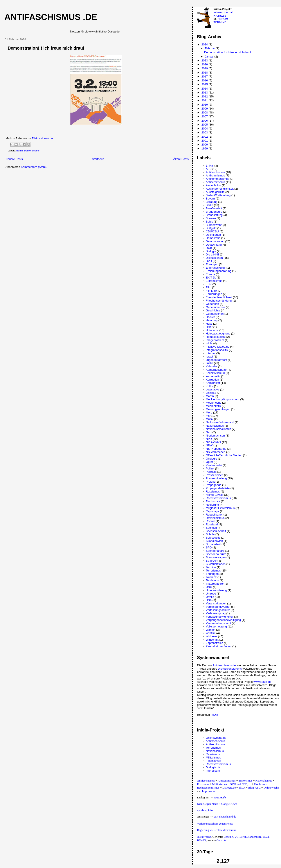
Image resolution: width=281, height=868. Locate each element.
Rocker (210, 521)
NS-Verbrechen (216, 452)
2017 (205, 76)
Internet (211, 353)
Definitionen (213, 235)
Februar (210, 48)
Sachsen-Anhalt (216, 531)
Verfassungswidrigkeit (220, 617)
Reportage (213, 511)
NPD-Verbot (213, 442)
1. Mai (210, 166)
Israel (209, 357)
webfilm (211, 633)
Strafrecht (212, 561)
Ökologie (212, 459)
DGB (209, 248)
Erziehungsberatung (219, 271)
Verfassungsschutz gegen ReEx (215, 824)
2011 (205, 100)
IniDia (214, 715)
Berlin (20, 151)
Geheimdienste (215, 307)
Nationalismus (215, 426)
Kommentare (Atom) (34, 167)
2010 (205, 105)
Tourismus (212, 580)
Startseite (98, 159)
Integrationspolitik (217, 350)
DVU (209, 261)
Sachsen (212, 528)
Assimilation (213, 185)
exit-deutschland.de (225, 817)
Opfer (210, 462)
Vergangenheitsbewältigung (223, 620)
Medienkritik (213, 406)
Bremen (211, 218)
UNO (209, 587)
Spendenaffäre (215, 551)
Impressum (213, 771)
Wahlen (211, 630)
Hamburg (212, 320)
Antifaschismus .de (51, 17)
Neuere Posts (14, 159)
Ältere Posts (181, 159)
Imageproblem (215, 340)
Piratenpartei (214, 465)
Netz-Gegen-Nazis (208, 804)
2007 (205, 116)
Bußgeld (211, 228)
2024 (205, 44)
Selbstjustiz (213, 538)
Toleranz (211, 577)
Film (209, 287)
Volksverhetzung (216, 626)
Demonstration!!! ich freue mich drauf (46, 48)
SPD (209, 547)
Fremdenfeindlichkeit (219, 297)
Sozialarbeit (213, 544)
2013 (205, 93)
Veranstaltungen (216, 603)
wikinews (212, 636)
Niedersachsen (215, 436)
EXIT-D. (211, 278)
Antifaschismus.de (224, 665)
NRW (209, 445)
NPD (209, 439)
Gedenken (213, 304)
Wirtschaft (212, 640)
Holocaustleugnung (218, 333)
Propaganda (214, 485)
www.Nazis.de (263, 682)
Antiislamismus (215, 175)
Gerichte (221, 840)
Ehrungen (212, 264)
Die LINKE (213, 254)
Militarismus (213, 757)
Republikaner (214, 515)
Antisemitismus (215, 182)
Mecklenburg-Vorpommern (223, 399)
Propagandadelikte (218, 488)
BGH (266, 837)
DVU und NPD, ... (240, 784)
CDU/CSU (212, 231)
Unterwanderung (216, 590)
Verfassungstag (216, 613)
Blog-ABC (254, 788)
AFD (209, 169)
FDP (209, 284)
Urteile (210, 597)
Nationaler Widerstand (220, 422)
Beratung (212, 202)
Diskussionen (214, 258)
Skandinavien (214, 541)
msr (208, 416)
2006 (205, 121)
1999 (205, 148)
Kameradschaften (217, 370)
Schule (210, 534)
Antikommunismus (218, 179)
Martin (210, 396)
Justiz (210, 363)
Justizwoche (204, 837)
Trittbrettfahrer (215, 584)
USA (209, 600)
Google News (229, 804)
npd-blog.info (205, 810)
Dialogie (211, 251)
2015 (205, 84)
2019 (205, 68)
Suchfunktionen (216, 564)
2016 (205, 80)
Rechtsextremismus (218, 498)
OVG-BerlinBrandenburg (247, 837)
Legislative (213, 389)
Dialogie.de (213, 767)
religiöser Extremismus (220, 508)
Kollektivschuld (215, 373)
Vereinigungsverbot (218, 607)
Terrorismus (213, 571)
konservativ (213, 376)
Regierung (213, 505)
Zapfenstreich (215, 643)
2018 (205, 73)
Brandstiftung (214, 215)
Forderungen (214, 294)
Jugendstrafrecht (217, 360)
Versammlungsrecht (219, 623)
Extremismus (214, 281)
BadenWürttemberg (218, 195)
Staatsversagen (216, 557)
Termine (211, 567)
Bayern (210, 199)
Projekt (210, 482)
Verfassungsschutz (218, 610)
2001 (205, 141)
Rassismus (213, 492)
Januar (210, 57)
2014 (205, 89)
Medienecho (214, 403)
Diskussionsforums (230, 669)
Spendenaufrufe (216, 554)
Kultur (210, 386)
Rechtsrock (213, 501)
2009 (205, 109)
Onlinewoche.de (216, 738)
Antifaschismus (215, 172)
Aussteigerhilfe (215, 192)
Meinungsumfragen (218, 409)
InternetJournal (223, 12)
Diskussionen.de (42, 138)
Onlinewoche (271, 788)
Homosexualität (216, 337)
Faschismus (213, 761)
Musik (210, 419)
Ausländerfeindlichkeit (220, 189)
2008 (205, 112)
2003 (205, 132)
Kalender (212, 366)
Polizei (210, 468)
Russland (212, 524)
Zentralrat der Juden (219, 646)
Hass (209, 324)
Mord (209, 412)
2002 (205, 137)
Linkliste (211, 393)
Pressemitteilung (216, 478)
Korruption (213, 380)
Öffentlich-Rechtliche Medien (224, 455)
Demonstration (32, 151)
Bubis (210, 222)
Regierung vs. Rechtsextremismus (217, 830)
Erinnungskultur (216, 268)
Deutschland (214, 245)
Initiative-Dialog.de (218, 347)
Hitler (209, 327)
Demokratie (213, 238)
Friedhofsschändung (219, 301)
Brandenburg (214, 212)
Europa (211, 274)
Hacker (210, 317)
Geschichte (213, 310)
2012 (205, 96)
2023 (205, 60)
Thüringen (212, 574)
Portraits (211, 472)
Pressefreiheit (215, 475)
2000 (205, 145)
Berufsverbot (214, 208)
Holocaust (212, 330)
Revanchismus (215, 518)
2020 (205, 64)
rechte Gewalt (215, 495)
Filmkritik (212, 291)
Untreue (211, 594)
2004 (205, 128)
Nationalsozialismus (219, 429)
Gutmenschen (215, 314)
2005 (205, 125)
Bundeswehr (214, 225)
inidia (209, 343)
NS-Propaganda (216, 449)
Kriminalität (213, 383)
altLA (242, 788)
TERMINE (220, 22)
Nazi (209, 432)
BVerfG (202, 840)
